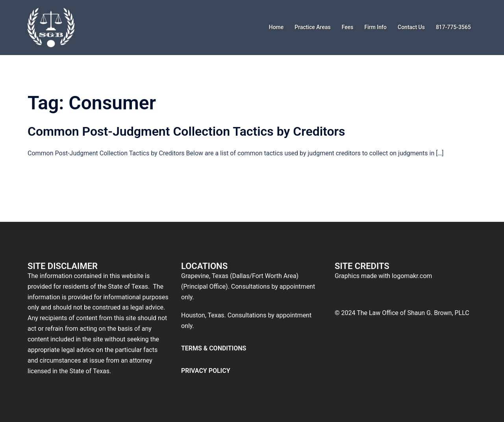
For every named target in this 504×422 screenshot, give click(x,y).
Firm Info (375, 27)
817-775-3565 (453, 27)
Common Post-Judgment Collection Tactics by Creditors (186, 131)
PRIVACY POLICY (206, 371)
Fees (348, 27)
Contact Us (411, 27)
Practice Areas (312, 27)
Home (276, 27)
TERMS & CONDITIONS (214, 348)
